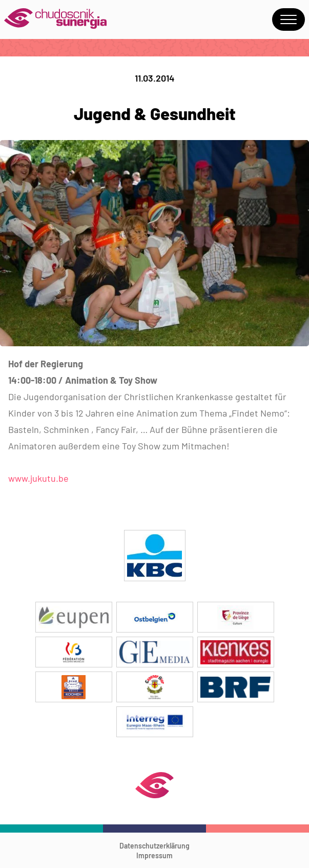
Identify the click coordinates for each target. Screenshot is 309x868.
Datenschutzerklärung (154, 846)
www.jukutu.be (38, 478)
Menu (289, 19)
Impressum (154, 855)
